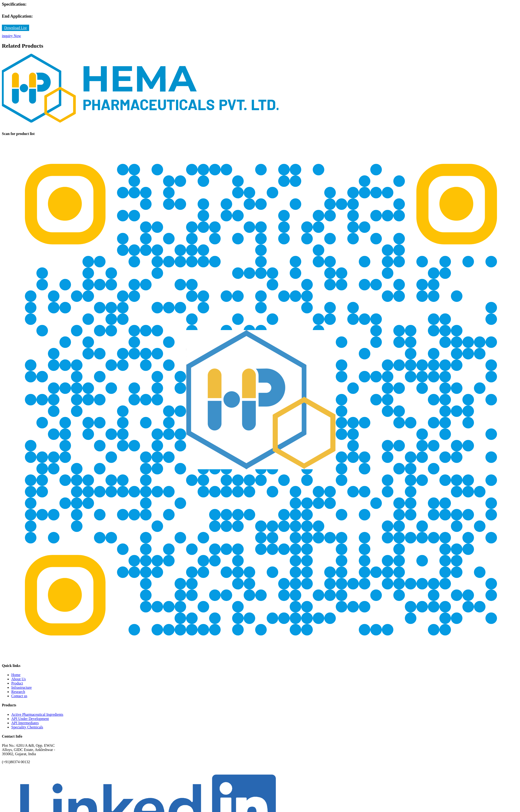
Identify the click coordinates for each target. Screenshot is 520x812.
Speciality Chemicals (27, 727)
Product (17, 683)
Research (18, 692)
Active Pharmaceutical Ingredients (37, 714)
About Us (19, 679)
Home (16, 675)
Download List (16, 28)
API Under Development (30, 719)
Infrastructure (22, 687)
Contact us (19, 696)
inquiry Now (11, 36)
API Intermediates (25, 723)
